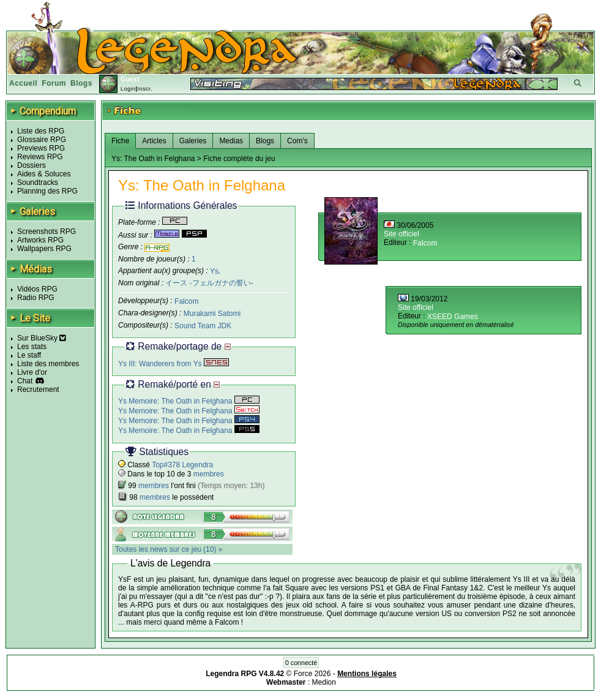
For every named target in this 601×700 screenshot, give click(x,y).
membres (209, 474)
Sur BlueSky (42, 338)
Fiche (120, 141)
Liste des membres (48, 364)
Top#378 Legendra (182, 465)
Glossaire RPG (42, 140)
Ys (214, 271)
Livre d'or (32, 372)
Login (128, 89)
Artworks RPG (40, 240)
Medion (324, 682)
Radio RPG (36, 298)
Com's (297, 141)
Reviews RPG (40, 157)
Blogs (81, 83)
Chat (25, 381)
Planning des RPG (47, 191)
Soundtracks (38, 183)
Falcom (186, 301)
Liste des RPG (41, 131)
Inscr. (145, 89)
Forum (54, 83)
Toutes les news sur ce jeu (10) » (169, 549)
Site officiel (401, 234)
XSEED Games (453, 317)
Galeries (193, 141)
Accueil (23, 83)
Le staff (29, 355)
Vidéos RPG (37, 289)
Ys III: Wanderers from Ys (174, 364)
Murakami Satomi (212, 314)
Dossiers (32, 165)
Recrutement (38, 390)
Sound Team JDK (203, 326)
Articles (154, 141)
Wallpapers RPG (44, 249)
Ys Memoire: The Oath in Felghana (189, 401)
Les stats (32, 347)
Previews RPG (41, 148)
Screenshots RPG (47, 231)
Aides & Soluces (44, 174)
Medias (231, 141)
